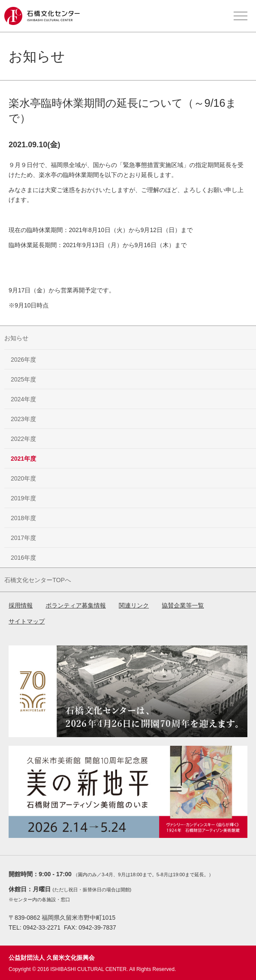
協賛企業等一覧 (183, 605)
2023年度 (23, 419)
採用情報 (21, 605)
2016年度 (23, 558)
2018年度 (23, 518)
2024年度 (23, 399)
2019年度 (23, 498)
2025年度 (23, 379)
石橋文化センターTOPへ (38, 580)
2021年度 (23, 459)
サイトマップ (27, 621)
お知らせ (16, 338)
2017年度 (23, 538)
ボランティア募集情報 (76, 605)
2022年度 (23, 439)
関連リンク (134, 605)
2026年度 (23, 360)
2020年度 (23, 478)
